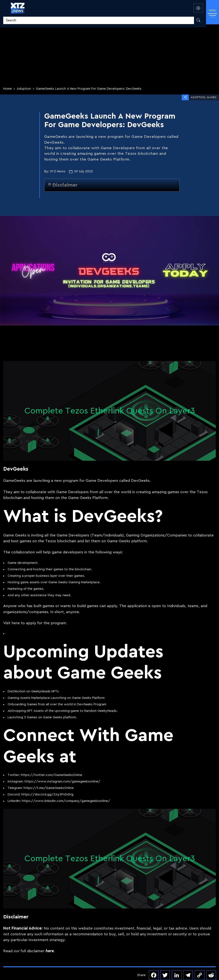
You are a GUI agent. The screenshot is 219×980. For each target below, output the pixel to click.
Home (8, 89)
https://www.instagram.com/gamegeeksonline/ (62, 781)
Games (212, 97)
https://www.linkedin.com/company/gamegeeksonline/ (66, 801)
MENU (213, 13)
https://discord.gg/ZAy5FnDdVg (47, 794)
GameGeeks (14, 481)
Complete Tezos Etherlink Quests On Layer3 (110, 411)
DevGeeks (140, 481)
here (16, 623)
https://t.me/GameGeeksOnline (49, 788)
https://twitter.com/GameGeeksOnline (52, 775)
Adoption (24, 89)
